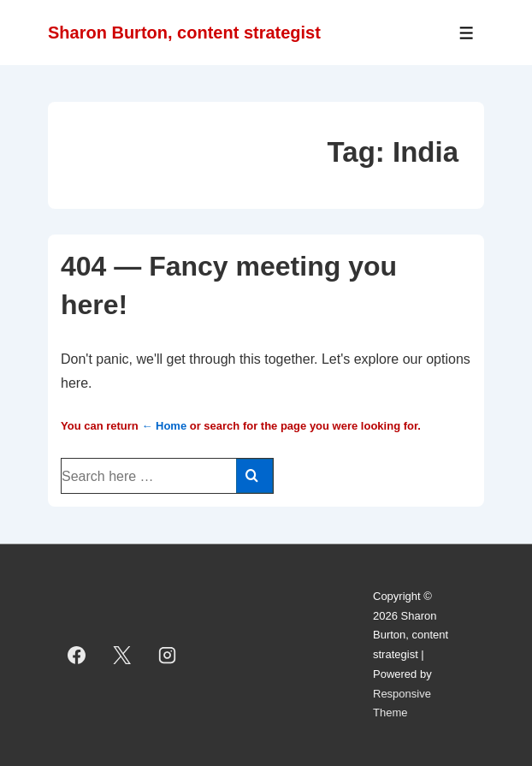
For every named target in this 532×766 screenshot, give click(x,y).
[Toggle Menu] (467, 33)
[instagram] (168, 655)
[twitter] (122, 655)
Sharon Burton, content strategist (184, 33)
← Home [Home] (164, 426)
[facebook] (77, 655)
